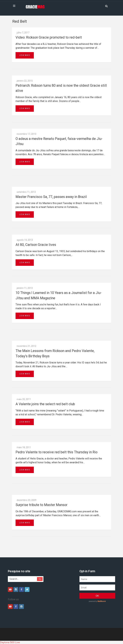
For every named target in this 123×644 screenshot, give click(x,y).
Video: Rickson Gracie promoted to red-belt (49, 37)
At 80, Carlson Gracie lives (36, 245)
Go (40, 579)
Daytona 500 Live (10, 642)
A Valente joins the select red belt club (45, 404)
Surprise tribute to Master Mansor (41, 505)
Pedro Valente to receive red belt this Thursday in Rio (57, 452)
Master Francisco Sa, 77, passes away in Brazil (51, 197)
